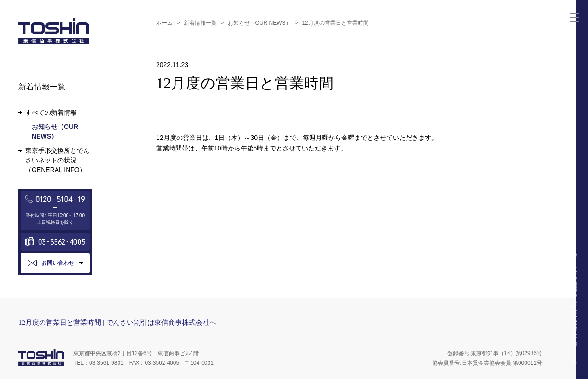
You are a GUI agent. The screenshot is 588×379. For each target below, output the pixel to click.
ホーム (164, 23)
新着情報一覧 (200, 23)
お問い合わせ (58, 263)
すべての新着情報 (51, 112)
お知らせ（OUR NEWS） (260, 23)
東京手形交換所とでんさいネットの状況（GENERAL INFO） (57, 160)
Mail (574, 39)
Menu (576, 14)
